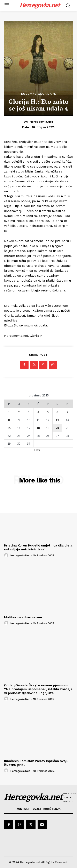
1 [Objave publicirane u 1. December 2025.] (9, 412)
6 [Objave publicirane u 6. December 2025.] (57, 412)
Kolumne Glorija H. (39, 94)
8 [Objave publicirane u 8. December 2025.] (9, 420)
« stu (37, 450)
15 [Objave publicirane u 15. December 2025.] (9, 428)
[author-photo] (7, 555)
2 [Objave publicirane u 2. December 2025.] (19, 412)
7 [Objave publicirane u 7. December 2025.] (67, 412)
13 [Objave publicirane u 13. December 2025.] (57, 420)
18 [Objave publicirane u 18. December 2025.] (38, 428)
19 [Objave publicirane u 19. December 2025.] (48, 428)
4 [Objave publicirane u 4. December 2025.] (38, 412)
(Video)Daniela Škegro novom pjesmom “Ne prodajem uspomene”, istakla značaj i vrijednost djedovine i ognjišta (38, 689)
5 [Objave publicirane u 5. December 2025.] (48, 412)
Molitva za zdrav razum (23, 617)
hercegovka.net (41, 122)
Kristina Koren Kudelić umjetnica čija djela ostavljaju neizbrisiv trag (38, 547)
